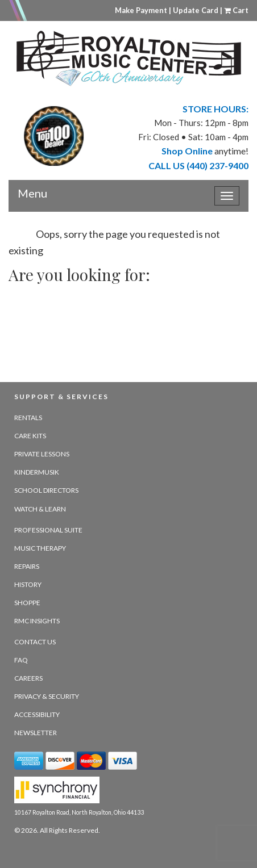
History (28, 584)
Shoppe (27, 603)
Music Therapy (40, 548)
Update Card (196, 10)
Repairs (27, 566)
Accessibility (37, 714)
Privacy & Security (47, 696)
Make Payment (141, 10)
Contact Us (35, 642)
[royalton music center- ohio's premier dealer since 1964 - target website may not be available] (128, 58)
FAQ (21, 660)
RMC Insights (37, 621)
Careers (28, 678)
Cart (236, 10)
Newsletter (36, 733)
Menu (32, 189)
